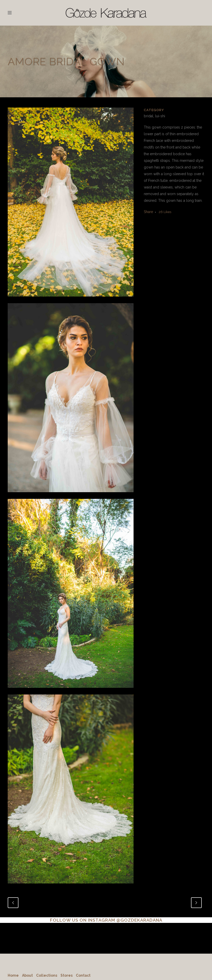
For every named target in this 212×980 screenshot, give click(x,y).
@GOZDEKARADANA (139, 920)
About (27, 975)
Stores (67, 975)
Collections (47, 975)
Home (13, 975)
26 (165, 212)
